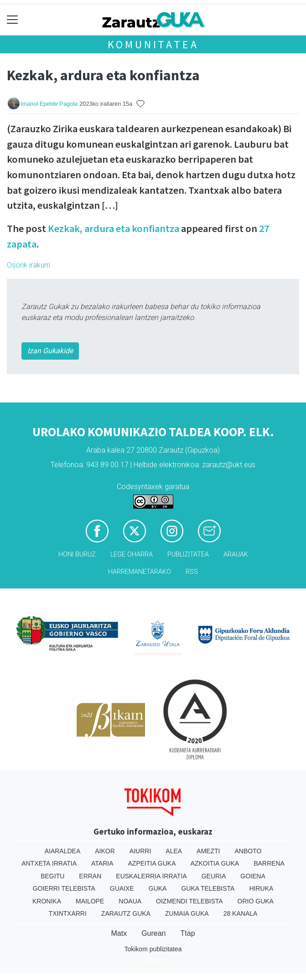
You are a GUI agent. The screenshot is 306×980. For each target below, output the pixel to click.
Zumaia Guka (187, 913)
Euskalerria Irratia (151, 876)
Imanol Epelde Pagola (49, 104)
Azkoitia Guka (215, 863)
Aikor (105, 851)
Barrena (269, 863)
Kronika (47, 901)
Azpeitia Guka (152, 863)
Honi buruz (77, 554)
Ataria (102, 863)
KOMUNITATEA (153, 44)
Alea (174, 851)
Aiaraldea (63, 851)
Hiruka (261, 888)
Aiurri (140, 851)
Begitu (52, 876)
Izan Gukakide (50, 351)
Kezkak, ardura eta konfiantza (114, 228)
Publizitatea (188, 554)
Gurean (153, 933)
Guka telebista (208, 888)
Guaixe (122, 888)
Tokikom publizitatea (153, 949)
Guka (158, 888)
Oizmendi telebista (189, 901)
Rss (192, 572)
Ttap (188, 933)
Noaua (130, 901)
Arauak (236, 554)
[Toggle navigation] (13, 20)
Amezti (208, 851)
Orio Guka (256, 901)
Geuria (214, 876)
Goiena (253, 876)
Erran (90, 876)
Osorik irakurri (29, 265)
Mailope (90, 901)
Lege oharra (132, 554)
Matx (119, 933)
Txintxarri (68, 913)
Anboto (248, 851)
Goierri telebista (64, 888)
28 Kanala (241, 913)
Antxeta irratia (49, 863)
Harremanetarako (140, 572)
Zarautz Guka (126, 913)
